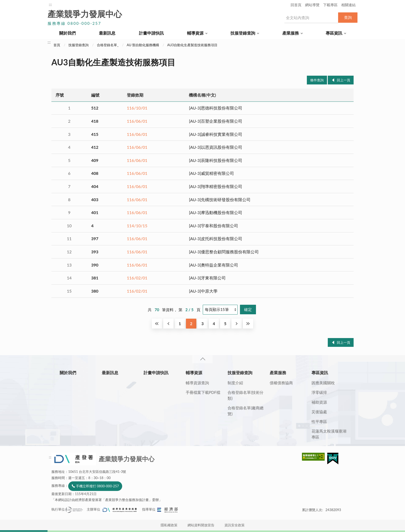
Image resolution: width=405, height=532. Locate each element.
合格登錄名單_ (108, 45)
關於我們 (67, 33)
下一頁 (237, 324)
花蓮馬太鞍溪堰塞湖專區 (329, 434)
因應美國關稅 (323, 383)
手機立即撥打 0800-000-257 (97, 486)
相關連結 (348, 5)
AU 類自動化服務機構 (143, 45)
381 (95, 278)
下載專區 (330, 5)
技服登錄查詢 (243, 33)
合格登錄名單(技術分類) (246, 395)
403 (95, 199)
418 (95, 121)
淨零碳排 (319, 392)
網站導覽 (312, 5)
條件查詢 (317, 80)
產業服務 (291, 33)
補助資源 (319, 402)
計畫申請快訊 (151, 33)
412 (95, 147)
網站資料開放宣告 (201, 525)
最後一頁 (248, 324)
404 (95, 186)
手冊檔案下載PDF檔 (203, 392)
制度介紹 (235, 383)
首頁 (57, 45)
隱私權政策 (169, 525)
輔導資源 (195, 33)
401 (95, 212)
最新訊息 (107, 33)
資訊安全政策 (235, 525)
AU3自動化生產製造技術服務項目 (192, 45)
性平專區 (319, 421)
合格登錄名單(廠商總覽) (246, 411)
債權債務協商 (281, 383)
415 (95, 134)
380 (95, 291)
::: (50, 4)
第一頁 (157, 324)
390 (95, 265)
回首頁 (296, 5)
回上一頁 (344, 80)
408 (95, 173)
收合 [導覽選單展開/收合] (202, 359)
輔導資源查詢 (197, 383)
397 (95, 238)
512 (95, 108)
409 (95, 160)
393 (95, 252)
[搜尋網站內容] (311, 18)
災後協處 (319, 412)
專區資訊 (334, 33)
